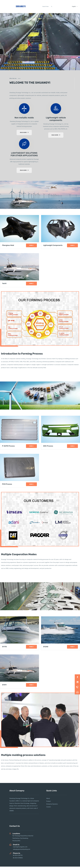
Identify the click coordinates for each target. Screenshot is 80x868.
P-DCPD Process (8, 447)
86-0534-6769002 (18, 859)
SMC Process (48, 447)
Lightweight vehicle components (56, 120)
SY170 (4, 648)
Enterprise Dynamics (52, 806)
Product (49, 803)
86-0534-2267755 (18, 857)
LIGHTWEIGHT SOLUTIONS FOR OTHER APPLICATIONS (24, 156)
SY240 (46, 648)
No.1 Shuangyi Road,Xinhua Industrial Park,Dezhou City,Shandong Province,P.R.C (23, 840)
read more (24, 134)
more (31, 247)
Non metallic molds (24, 119)
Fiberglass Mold (8, 247)
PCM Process (7, 486)
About (48, 800)
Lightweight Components (53, 247)
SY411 (4, 686)
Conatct (49, 808)
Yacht (4, 285)
